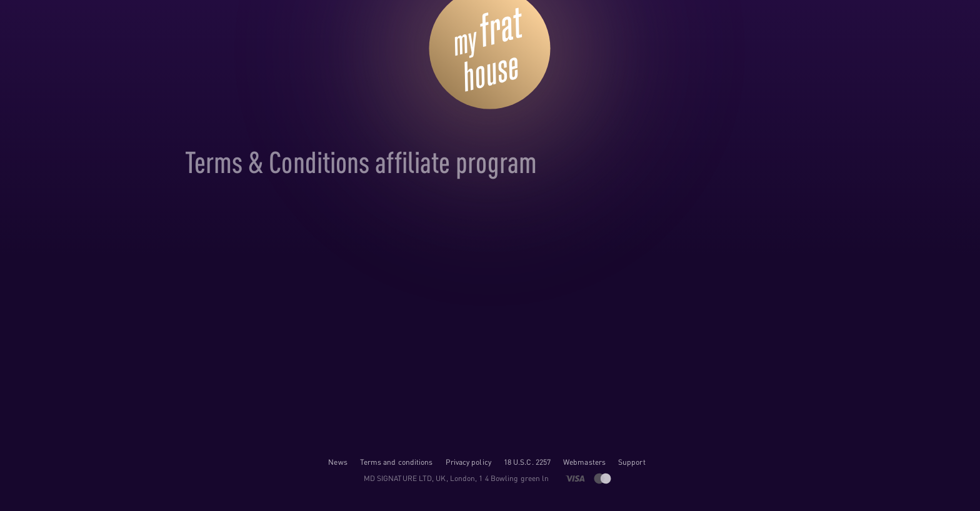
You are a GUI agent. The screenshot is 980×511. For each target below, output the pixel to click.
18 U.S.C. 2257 (527, 462)
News (337, 462)
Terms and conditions (397, 462)
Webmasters (584, 462)
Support (632, 462)
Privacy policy (468, 462)
